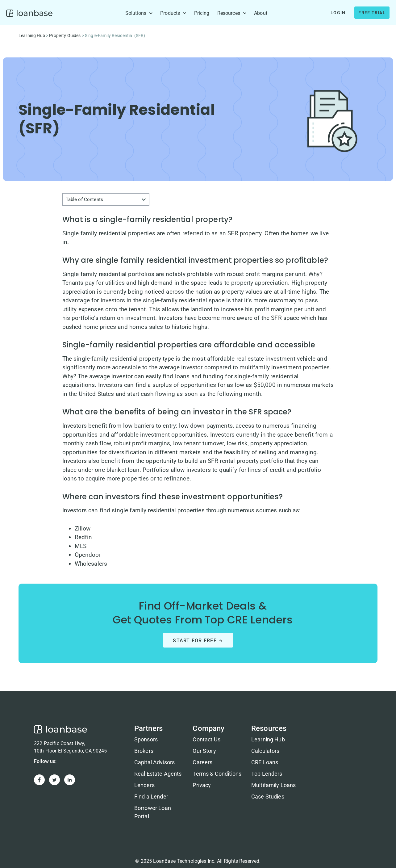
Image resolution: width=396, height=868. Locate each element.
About (261, 13)
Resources (232, 13)
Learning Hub (32, 36)
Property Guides (65, 36)
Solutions (139, 13)
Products (173, 13)
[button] (144, 200)
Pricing (202, 13)
